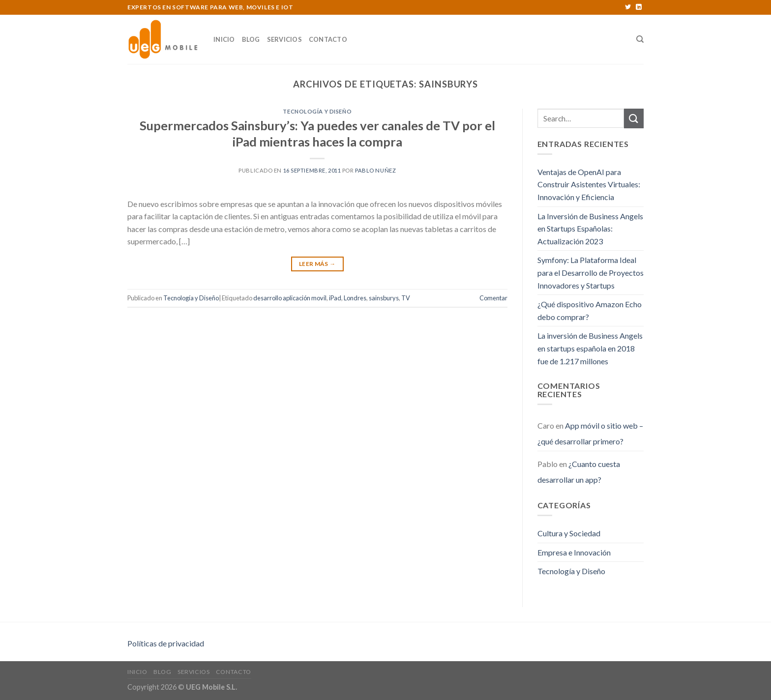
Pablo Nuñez (375, 170)
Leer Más (317, 264)
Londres (355, 298)
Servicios (284, 39)
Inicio (224, 39)
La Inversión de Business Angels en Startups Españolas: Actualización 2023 (590, 229)
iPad (335, 298)
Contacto (328, 39)
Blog (251, 39)
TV (406, 298)
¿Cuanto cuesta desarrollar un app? (579, 472)
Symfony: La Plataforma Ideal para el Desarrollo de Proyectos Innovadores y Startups (591, 272)
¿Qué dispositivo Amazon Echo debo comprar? (590, 310)
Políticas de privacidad (166, 643)
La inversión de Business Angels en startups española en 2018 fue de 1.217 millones (590, 348)
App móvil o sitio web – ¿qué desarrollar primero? (590, 433)
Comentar (493, 298)
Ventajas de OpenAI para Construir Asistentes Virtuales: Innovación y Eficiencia (589, 184)
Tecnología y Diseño (317, 111)
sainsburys (384, 298)
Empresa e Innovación (574, 552)
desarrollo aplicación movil (290, 298)
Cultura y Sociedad (569, 533)
